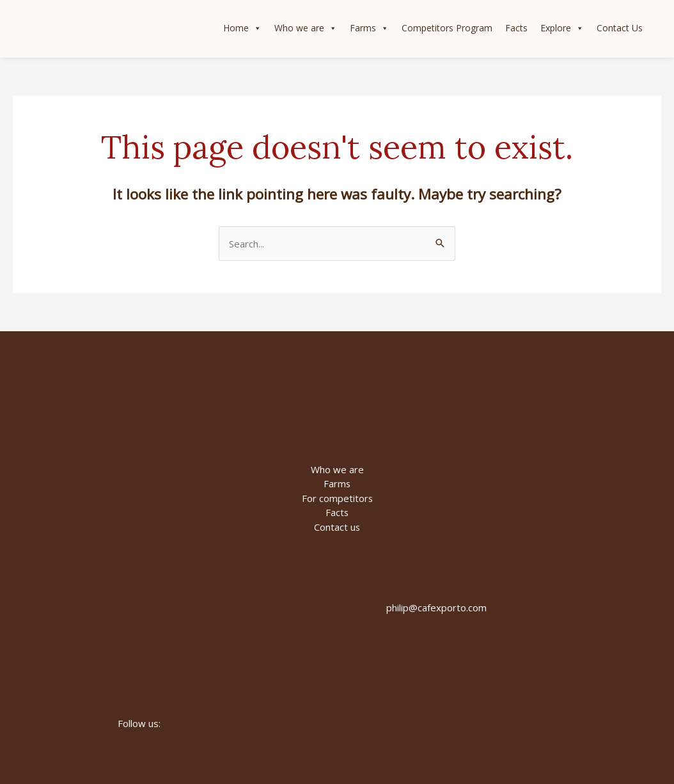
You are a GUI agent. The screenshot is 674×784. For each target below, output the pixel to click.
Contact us (337, 527)
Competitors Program (446, 28)
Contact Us (619, 28)
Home (242, 29)
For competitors (337, 498)
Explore (561, 29)
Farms (369, 29)
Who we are (305, 29)
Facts (516, 28)
